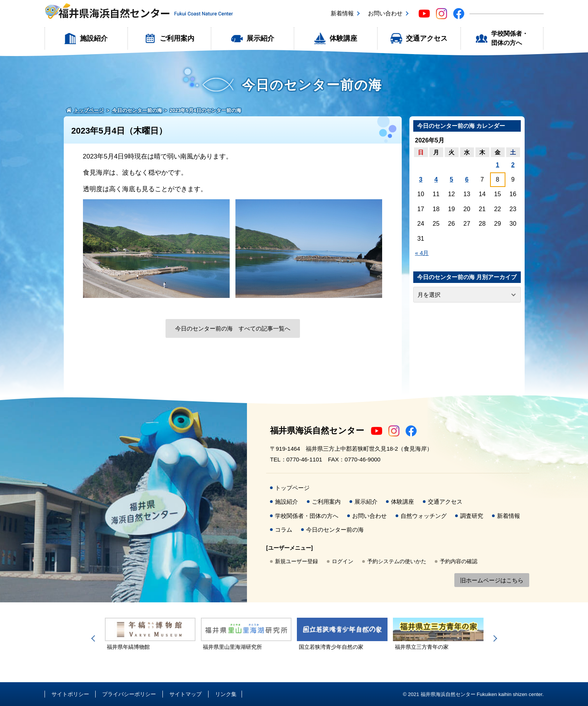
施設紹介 (94, 38)
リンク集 (226, 694)
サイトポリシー (70, 694)
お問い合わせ (385, 13)
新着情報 (342, 13)
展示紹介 (260, 38)
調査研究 (472, 516)
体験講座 (343, 38)
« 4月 (422, 253)
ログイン (343, 561)
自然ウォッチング (424, 516)
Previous (94, 638)
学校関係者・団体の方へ (510, 38)
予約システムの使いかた (397, 561)
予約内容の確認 (459, 561)
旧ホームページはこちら (492, 580)
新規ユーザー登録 (296, 561)
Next (494, 638)
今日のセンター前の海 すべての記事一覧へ (233, 328)
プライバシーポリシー (129, 694)
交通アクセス (427, 38)
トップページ (292, 488)
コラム (284, 530)
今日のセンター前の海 (335, 530)
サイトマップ (186, 694)
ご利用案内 (177, 38)
